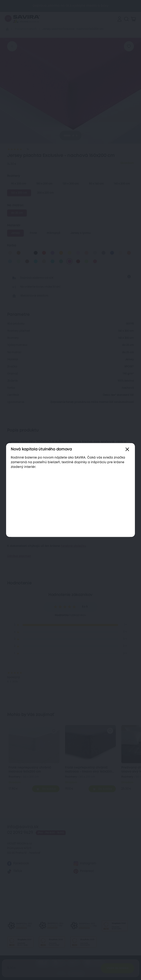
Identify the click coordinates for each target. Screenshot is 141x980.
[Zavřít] (127, 449)
